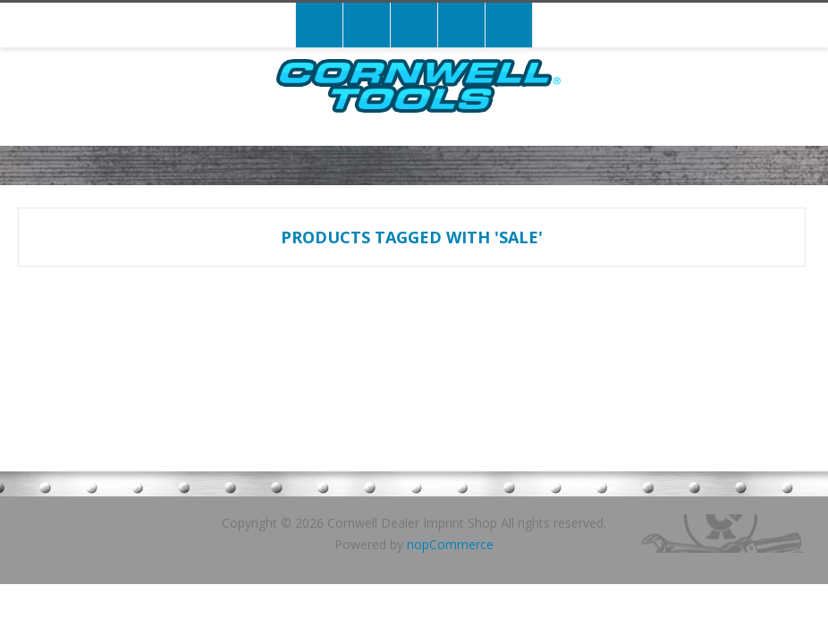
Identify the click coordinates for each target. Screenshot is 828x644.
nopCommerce (450, 544)
